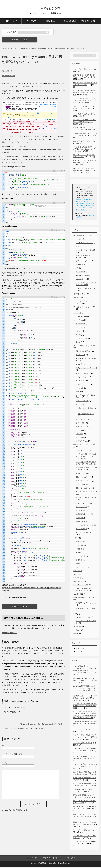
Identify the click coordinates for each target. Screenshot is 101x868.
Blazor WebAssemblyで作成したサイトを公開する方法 (24, 729)
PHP (75, 614)
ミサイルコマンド (82, 427)
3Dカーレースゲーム (83, 489)
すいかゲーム (81, 356)
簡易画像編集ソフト (83, 515)
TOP (10, 49)
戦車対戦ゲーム (81, 474)
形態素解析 (80, 519)
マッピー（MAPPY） (83, 374)
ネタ (75, 269)
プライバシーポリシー (89, 22)
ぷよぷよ (79, 405)
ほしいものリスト (70, 22)
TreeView (77, 575)
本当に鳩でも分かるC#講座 (86, 251)
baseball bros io (89, 724)
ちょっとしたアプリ (81, 504)
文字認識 (79, 511)
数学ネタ (77, 578)
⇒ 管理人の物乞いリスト (12, 713)
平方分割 (79, 550)
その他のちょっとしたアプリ (86, 533)
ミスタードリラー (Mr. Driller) (86, 369)
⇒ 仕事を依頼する (9, 633)
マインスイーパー (82, 378)
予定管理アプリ (81, 530)
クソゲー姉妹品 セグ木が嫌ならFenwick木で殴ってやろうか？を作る (85, 93)
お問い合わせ (51, 22)
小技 (75, 539)
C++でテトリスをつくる (87, 289)
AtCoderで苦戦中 (82, 276)
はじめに (79, 240)
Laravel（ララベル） (83, 618)
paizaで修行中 (81, 280)
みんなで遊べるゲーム (84, 243)
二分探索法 (80, 546)
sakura (81, 683)
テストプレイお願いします (83, 70)
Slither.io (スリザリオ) (84, 352)
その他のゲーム (81, 442)
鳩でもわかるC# (50, 8)
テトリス (77, 313)
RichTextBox (78, 572)
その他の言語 (78, 627)
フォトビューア (81, 508)
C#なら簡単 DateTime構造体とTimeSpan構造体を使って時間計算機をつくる (85, 714)
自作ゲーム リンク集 (20, 40)
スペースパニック (82, 401)
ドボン (78, 343)
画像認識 (79, 542)
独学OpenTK (78, 582)
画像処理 (79, 561)
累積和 (78, 553)
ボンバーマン (81, 381)
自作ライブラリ (79, 298)
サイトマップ (31, 22)
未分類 (76, 634)
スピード (79, 328)
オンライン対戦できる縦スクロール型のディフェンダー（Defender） (86, 457)
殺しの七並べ (83, 339)
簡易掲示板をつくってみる (85, 609)
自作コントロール (80, 295)
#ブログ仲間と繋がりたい (85, 204)
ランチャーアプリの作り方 (83, 730)
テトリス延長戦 (81, 317)
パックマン (80, 389)
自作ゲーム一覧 (12, 22)
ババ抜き (79, 332)
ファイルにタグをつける (85, 526)
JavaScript (77, 595)
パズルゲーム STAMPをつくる (84, 142)
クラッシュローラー (83, 385)
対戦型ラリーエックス (84, 481)
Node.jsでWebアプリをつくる (84, 598)
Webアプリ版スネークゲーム (86, 604)
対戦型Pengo (81, 485)
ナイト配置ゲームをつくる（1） (85, 115)
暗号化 (78, 564)
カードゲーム (78, 321)
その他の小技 (81, 568)
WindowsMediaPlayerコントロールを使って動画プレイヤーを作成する (85, 681)
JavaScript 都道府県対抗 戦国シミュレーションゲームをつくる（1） (84, 689)
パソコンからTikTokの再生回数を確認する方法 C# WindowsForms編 (85, 707)
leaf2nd (86, 792)
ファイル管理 (81, 557)
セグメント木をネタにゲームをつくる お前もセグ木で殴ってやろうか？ (85, 101)
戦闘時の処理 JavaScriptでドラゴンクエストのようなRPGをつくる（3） (85, 699)
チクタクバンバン (82, 431)
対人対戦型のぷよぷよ (86, 415)
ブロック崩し (81, 424)
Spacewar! (80, 435)
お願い (78, 247)
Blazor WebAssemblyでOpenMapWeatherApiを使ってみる (42, 725)
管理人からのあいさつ (81, 236)
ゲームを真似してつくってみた (84, 346)
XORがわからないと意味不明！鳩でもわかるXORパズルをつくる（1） (84, 171)
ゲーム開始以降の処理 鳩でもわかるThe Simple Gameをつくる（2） (84, 150)
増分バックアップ (82, 522)
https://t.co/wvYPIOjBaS (84, 200)
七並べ (78, 335)
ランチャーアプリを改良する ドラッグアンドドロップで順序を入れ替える (85, 738)
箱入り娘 (79, 365)
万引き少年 (80, 438)
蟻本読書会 (80, 272)
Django (78, 631)
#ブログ (90, 202)
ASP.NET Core (79, 265)
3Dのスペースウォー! (83, 478)
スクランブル (81, 420)
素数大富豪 (80, 324)
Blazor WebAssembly (9, 76)
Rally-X (78, 392)
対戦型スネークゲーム (84, 451)
